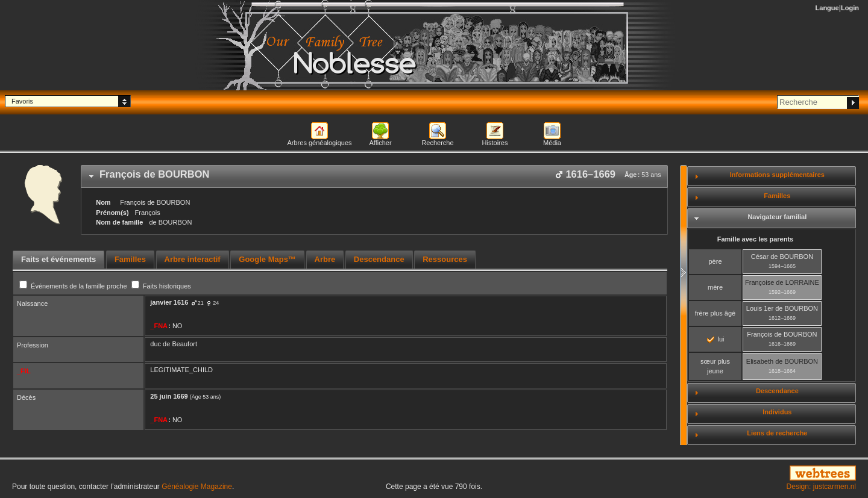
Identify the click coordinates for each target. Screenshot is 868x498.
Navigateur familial (777, 217)
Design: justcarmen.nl (821, 487)
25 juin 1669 (169, 396)
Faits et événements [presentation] (58, 259)
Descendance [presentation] (379, 259)
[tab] (374, 176)
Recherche (437, 143)
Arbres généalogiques (319, 143)
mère (715, 287)
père (715, 261)
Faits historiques (161, 286)
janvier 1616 (169, 302)
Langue (827, 8)
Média (552, 143)
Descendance (777, 391)
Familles (777, 196)
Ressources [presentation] (445, 259)
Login (850, 8)
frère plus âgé (715, 313)
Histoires (495, 143)
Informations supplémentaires (777, 175)
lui (715, 339)
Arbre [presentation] (325, 259)
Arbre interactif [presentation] (193, 259)
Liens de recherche (777, 433)
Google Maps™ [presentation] (267, 259)
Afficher (380, 143)
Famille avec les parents (756, 239)
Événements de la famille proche (74, 286)
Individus (777, 412)
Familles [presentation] (130, 259)
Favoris (22, 101)
